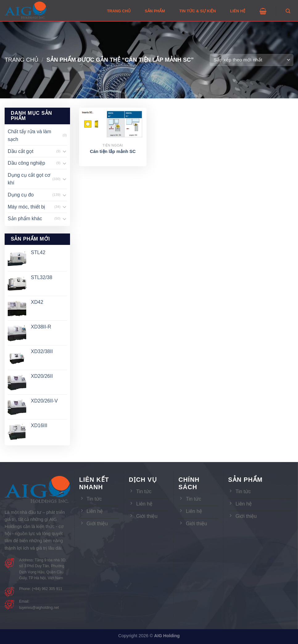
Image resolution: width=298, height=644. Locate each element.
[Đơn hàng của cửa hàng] (252, 60)
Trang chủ (21, 60)
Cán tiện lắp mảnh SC (113, 151)
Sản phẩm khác (25, 219)
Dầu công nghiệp (26, 163)
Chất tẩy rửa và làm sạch (29, 136)
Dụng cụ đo (21, 195)
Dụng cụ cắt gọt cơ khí (29, 179)
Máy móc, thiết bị (26, 207)
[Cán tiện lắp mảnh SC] (113, 125)
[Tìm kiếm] (288, 11)
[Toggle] (64, 151)
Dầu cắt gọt (21, 151)
